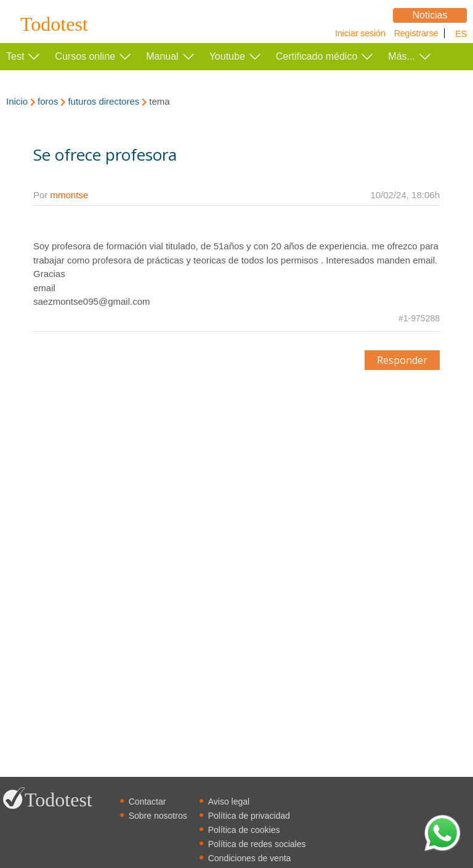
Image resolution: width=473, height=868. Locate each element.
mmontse (70, 195)
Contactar (148, 802)
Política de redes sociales (257, 844)
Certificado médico (317, 56)
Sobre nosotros (158, 816)
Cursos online (85, 56)
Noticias (430, 15)
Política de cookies (244, 830)
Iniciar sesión (360, 33)
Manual (162, 56)
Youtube (227, 56)
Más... (402, 56)
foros (48, 101)
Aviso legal (229, 802)
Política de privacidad (249, 816)
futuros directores (103, 101)
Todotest (54, 24)
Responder (402, 360)
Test (15, 56)
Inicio (17, 101)
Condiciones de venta (250, 858)
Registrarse (416, 33)
